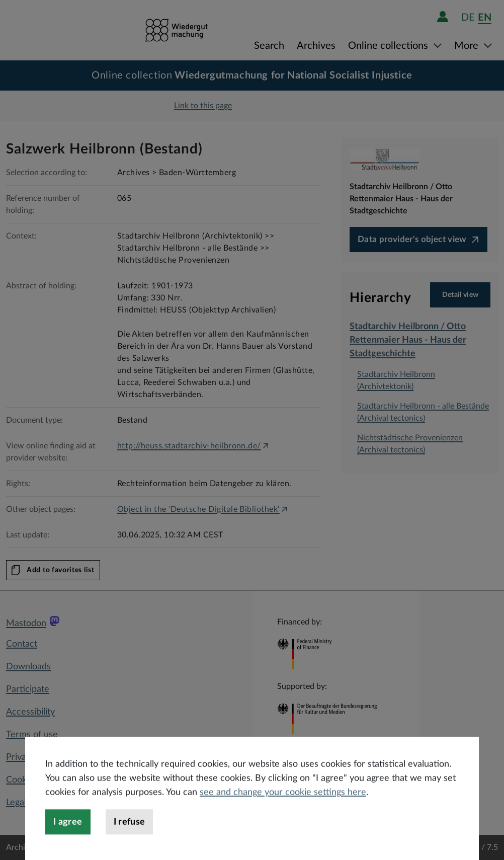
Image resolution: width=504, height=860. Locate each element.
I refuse (130, 846)
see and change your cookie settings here (283, 816)
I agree (68, 846)
